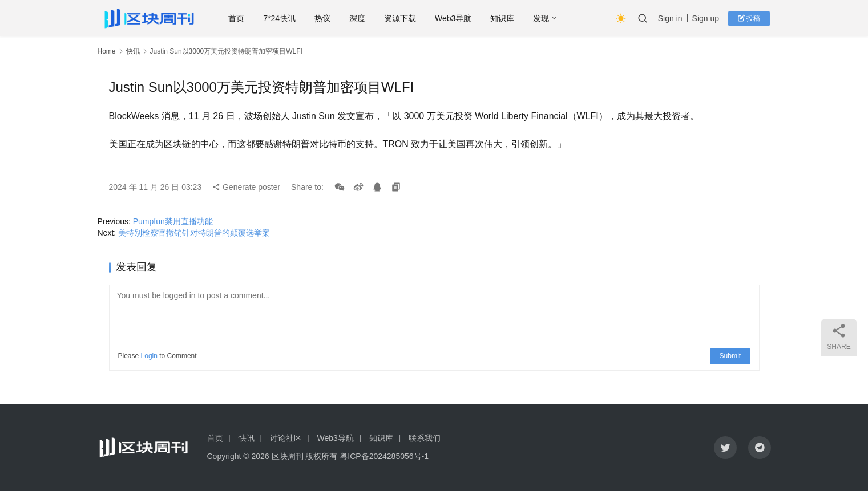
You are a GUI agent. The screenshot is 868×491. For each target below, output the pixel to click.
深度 (360, 18)
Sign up (707, 18)
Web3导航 (456, 18)
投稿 (750, 18)
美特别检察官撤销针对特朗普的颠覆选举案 (194, 233)
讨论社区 (286, 438)
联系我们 (425, 438)
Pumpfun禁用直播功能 (173, 221)
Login (149, 356)
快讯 (133, 51)
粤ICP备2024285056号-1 (384, 456)
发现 (544, 18)
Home (107, 51)
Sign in (672, 18)
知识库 (505, 18)
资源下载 (403, 18)
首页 (239, 18)
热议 (325, 18)
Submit (730, 356)
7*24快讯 (282, 18)
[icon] (725, 448)
